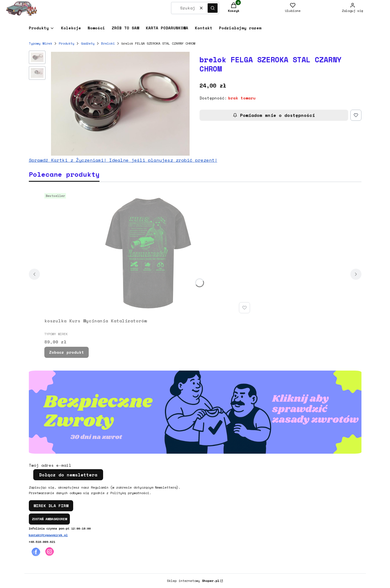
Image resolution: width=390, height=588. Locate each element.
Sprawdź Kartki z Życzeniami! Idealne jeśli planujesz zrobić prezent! (123, 160)
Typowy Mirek (40, 43)
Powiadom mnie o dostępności (274, 115)
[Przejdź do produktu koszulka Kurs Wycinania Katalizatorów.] (148, 253)
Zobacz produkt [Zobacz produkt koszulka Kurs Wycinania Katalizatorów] (67, 352)
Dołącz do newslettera (68, 475)
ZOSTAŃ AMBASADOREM (49, 519)
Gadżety (88, 43)
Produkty (67, 43)
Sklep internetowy (193, 581)
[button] (213, 8)
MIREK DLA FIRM (51, 506)
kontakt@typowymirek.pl (48, 535)
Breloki (108, 43)
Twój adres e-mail (50, 465)
